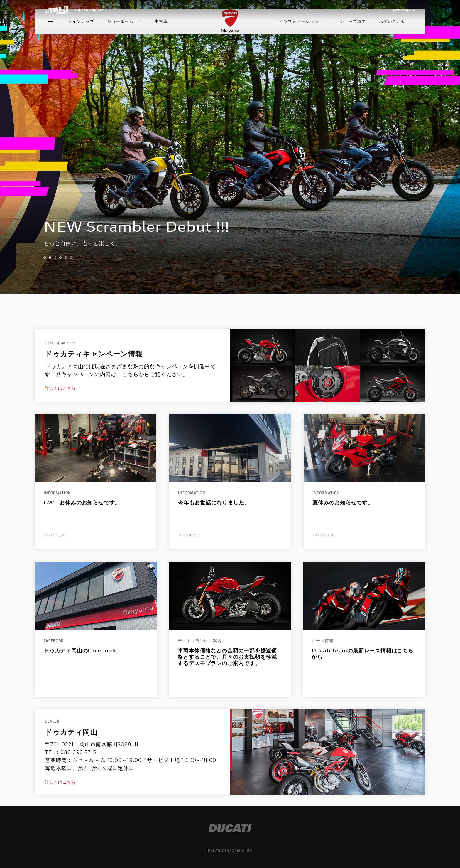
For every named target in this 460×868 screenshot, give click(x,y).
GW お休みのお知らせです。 (82, 503)
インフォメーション (303, 36)
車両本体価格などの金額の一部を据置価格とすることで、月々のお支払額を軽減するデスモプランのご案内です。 (227, 657)
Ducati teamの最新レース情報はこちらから (362, 654)
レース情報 (323, 641)
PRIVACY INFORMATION (230, 850)
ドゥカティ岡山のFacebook (80, 651)
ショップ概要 (353, 36)
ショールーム (124, 36)
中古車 (161, 36)
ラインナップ (81, 36)
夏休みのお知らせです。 (343, 503)
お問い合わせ (392, 36)
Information (57, 493)
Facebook (54, 641)
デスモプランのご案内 (200, 641)
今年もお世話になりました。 (214, 503)
